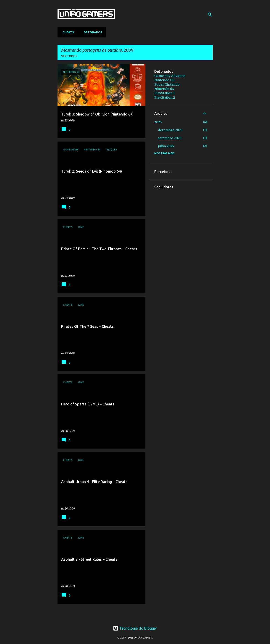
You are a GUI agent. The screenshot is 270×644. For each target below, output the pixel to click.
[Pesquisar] (210, 15)
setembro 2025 (170, 138)
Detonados (92, 32)
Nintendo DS (164, 80)
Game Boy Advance (170, 76)
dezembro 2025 (170, 130)
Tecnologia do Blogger (135, 628)
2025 (158, 122)
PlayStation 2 (165, 97)
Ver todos (69, 56)
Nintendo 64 (164, 89)
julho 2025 (166, 146)
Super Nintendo (167, 84)
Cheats (67, 32)
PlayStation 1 (165, 93)
